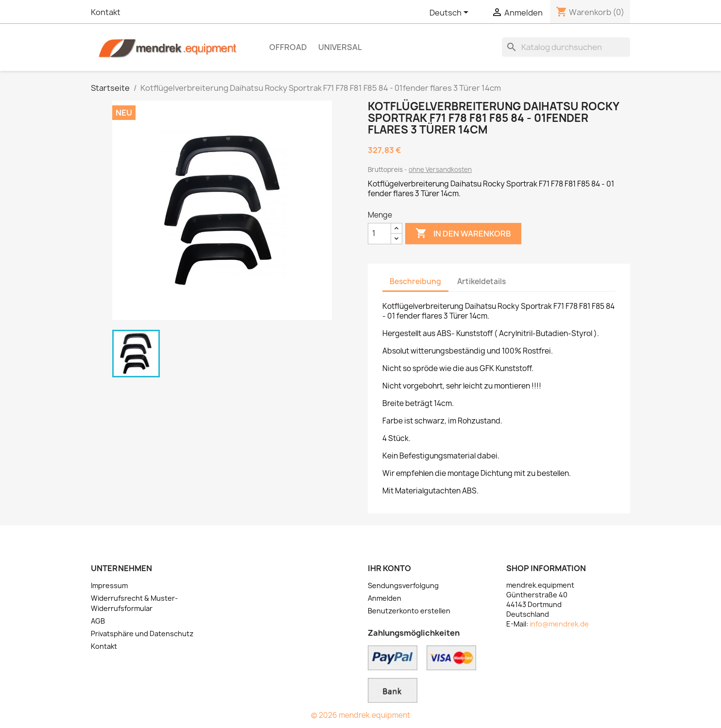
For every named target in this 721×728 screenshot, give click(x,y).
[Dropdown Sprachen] (451, 13)
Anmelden (385, 598)
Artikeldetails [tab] (481, 281)
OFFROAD (288, 47)
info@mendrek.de (559, 624)
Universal (340, 47)
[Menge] (379, 234)
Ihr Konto (389, 568)
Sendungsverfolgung (403, 585)
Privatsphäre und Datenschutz (142, 634)
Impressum (109, 585)
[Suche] (566, 47)
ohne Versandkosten (440, 169)
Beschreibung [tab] (415, 281)
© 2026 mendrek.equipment (360, 715)
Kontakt (106, 12)
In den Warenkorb (463, 234)
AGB (98, 621)
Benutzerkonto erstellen (409, 611)
